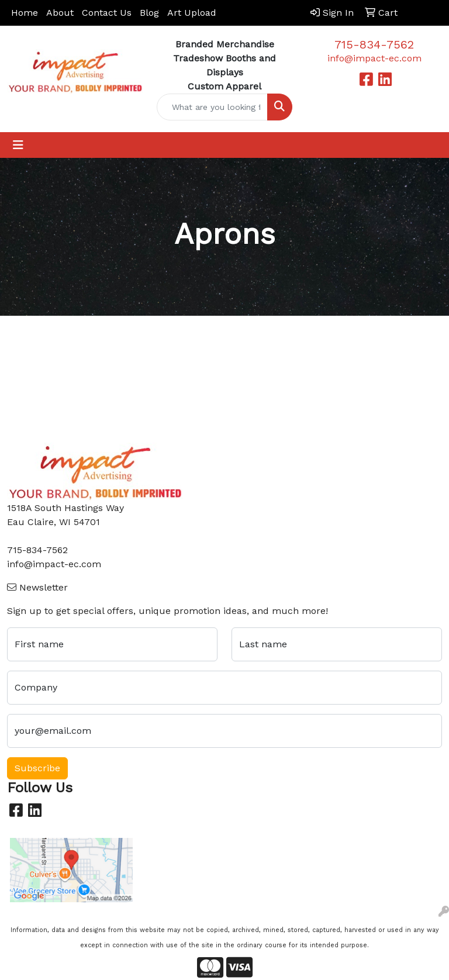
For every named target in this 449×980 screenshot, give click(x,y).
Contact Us (107, 13)
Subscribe (37, 768)
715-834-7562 (374, 44)
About (60, 13)
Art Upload (192, 13)
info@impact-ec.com (374, 58)
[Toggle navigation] (18, 145)
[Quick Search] (212, 107)
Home (25, 13)
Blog (149, 13)
